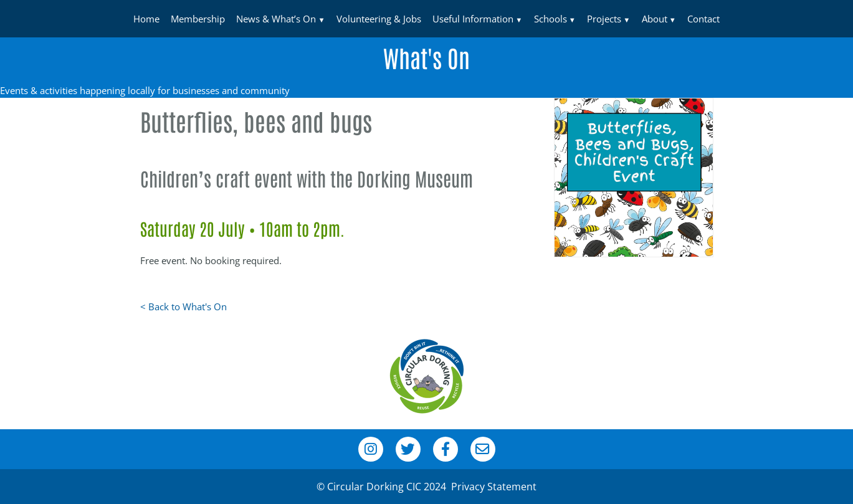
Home (146, 19)
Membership (198, 19)
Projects (604, 19)
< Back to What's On (183, 307)
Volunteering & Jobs (379, 19)
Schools (550, 19)
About (655, 19)
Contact (703, 19)
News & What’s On (276, 19)
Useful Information (473, 19)
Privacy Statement (494, 487)
